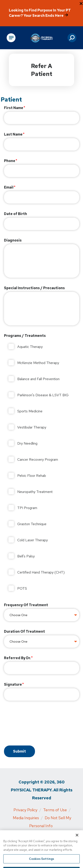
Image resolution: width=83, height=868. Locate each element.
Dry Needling (27, 443)
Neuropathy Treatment (35, 492)
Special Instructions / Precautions (34, 288)
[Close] (77, 840)
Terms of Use (55, 810)
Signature (13, 684)
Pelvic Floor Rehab (32, 476)
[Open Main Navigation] (11, 38)
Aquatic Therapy (30, 347)
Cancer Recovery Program (38, 459)
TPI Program (27, 508)
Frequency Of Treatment (26, 605)
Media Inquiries (26, 818)
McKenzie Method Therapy (38, 363)
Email (9, 187)
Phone (10, 161)
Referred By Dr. (17, 658)
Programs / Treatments (25, 336)
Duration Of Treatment (24, 631)
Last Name (13, 134)
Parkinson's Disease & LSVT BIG (43, 395)
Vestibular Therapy (32, 427)
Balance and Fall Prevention (38, 379)
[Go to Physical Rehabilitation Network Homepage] (42, 38)
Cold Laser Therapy (33, 540)
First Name (14, 108)
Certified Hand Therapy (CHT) (41, 572)
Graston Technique (32, 524)
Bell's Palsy (26, 556)
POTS (22, 588)
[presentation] (38, 724)
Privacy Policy (25, 810)
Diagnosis (13, 240)
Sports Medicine (30, 411)
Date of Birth (15, 214)
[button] (72, 38)
